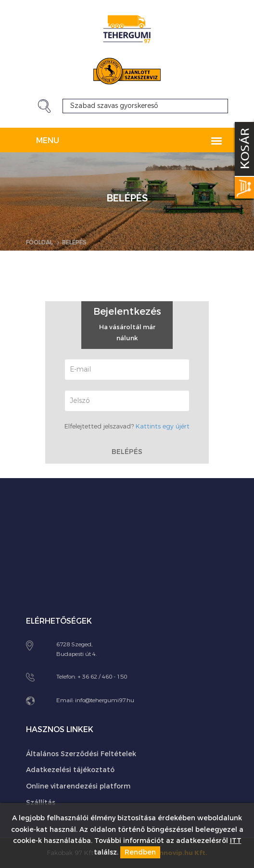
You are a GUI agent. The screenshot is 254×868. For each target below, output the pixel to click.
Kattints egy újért (163, 426)
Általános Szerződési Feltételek (81, 754)
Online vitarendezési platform (78, 786)
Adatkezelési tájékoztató (70, 770)
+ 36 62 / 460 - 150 (102, 677)
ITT (236, 841)
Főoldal (39, 242)
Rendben (140, 852)
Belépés (127, 451)
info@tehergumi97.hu (105, 700)
